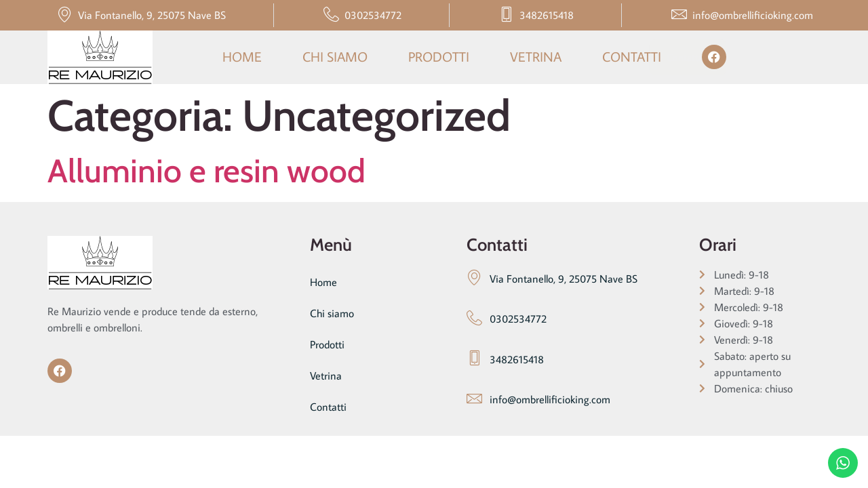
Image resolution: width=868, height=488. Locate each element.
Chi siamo (335, 56)
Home (242, 56)
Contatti (632, 56)
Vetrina (536, 56)
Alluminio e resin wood (206, 171)
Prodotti (439, 56)
